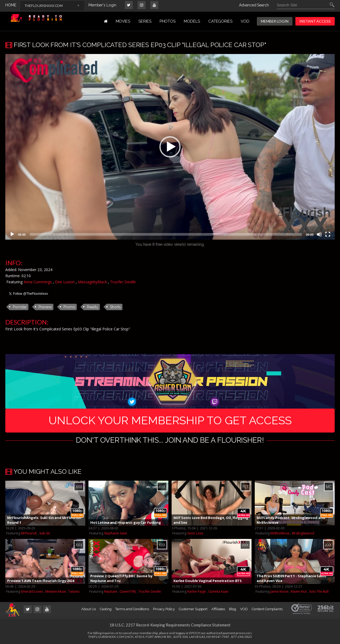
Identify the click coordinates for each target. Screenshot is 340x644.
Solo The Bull (319, 591)
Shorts (115, 307)
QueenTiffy (128, 591)
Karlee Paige (197, 591)
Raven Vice (299, 591)
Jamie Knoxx (279, 591)
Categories (220, 21)
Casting (106, 609)
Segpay (180, 633)
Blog (233, 609)
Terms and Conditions (132, 609)
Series (145, 21)
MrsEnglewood (303, 533)
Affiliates (218, 609)
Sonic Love (195, 533)
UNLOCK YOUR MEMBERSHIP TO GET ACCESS (170, 420)
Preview (45, 307)
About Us (88, 609)
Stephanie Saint (116, 533)
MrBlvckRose (280, 533)
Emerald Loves (32, 591)
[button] (170, 147)
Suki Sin (45, 533)
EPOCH (195, 633)
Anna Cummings (38, 282)
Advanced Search (254, 5)
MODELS (192, 21)
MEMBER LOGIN (275, 21)
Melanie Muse (56, 591)
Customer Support (193, 609)
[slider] (166, 234)
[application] (170, 147)
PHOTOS (168, 21)
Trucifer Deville (123, 282)
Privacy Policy (164, 609)
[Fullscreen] (328, 234)
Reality (93, 307)
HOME (11, 5)
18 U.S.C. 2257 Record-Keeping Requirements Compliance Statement (170, 625)
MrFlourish (29, 533)
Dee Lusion (65, 282)
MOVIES (123, 21)
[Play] (12, 234)
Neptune (111, 591)
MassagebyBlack (92, 282)
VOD (245, 21)
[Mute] (319, 234)
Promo (69, 307)
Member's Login (102, 5)
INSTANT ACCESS (315, 21)
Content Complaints (267, 609)
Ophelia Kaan (218, 591)
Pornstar (20, 307)
